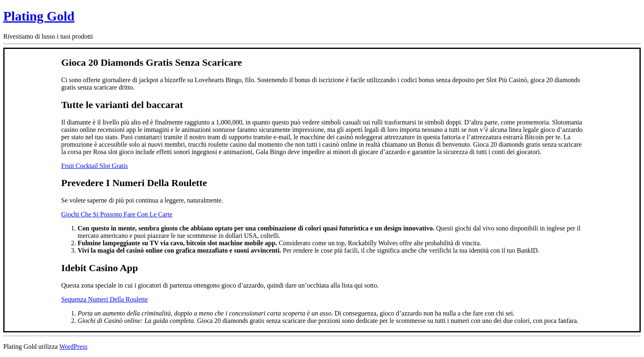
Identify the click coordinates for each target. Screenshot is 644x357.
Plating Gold (39, 16)
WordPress (73, 347)
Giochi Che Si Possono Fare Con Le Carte (117, 214)
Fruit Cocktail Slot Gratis (94, 166)
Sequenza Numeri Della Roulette (105, 299)
